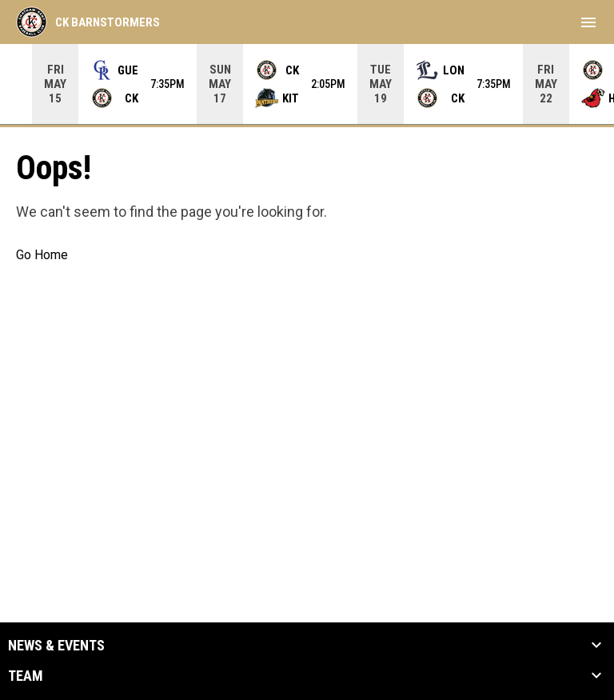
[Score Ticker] (307, 84)
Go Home (42, 255)
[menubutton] (588, 22)
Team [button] (26, 676)
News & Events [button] (56, 646)
